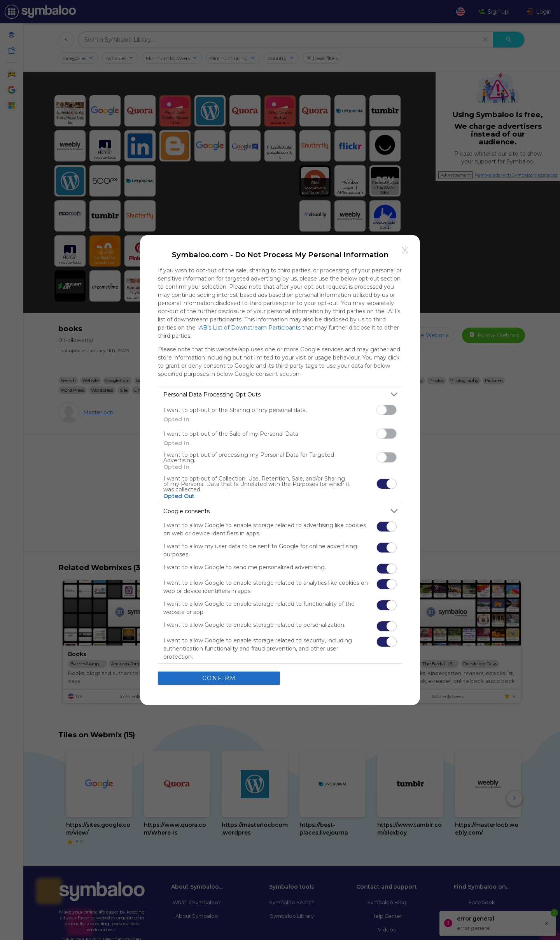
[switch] (387, 410)
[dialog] (280, 470)
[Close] (405, 250)
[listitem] (280, 394)
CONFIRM (219, 678)
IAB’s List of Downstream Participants (249, 328)
